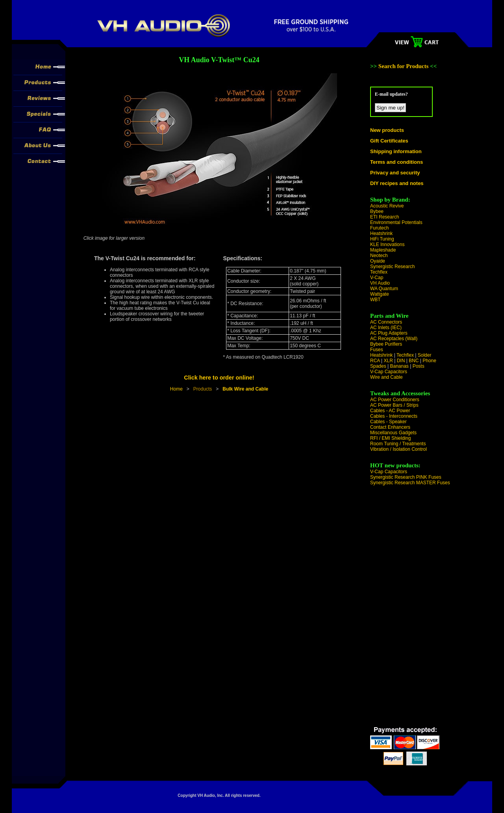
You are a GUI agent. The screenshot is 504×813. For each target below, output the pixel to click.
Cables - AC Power (390, 411)
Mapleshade (383, 250)
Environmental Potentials (396, 222)
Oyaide (378, 261)
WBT (375, 300)
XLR (388, 361)
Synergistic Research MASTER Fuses (410, 483)
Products (203, 389)
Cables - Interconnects (394, 416)
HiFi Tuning (382, 239)
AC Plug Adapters (389, 333)
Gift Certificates (389, 141)
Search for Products (404, 66)
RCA (375, 361)
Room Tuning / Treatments (398, 444)
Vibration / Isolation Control (398, 449)
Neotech (379, 256)
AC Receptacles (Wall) (394, 339)
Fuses (377, 350)
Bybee (377, 211)
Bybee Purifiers (386, 344)
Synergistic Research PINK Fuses (406, 477)
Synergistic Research (392, 267)
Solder (425, 355)
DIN (401, 361)
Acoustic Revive (387, 206)
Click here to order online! (219, 378)
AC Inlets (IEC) (386, 328)
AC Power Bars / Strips (394, 405)
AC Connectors (386, 322)
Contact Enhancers (390, 427)
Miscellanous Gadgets (393, 433)
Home (176, 389)
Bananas (399, 366)
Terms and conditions (397, 162)
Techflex (379, 272)
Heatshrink (381, 233)
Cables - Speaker (388, 422)
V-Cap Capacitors (389, 372)
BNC (414, 361)
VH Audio (380, 283)
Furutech (379, 228)
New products (387, 130)
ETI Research (384, 217)
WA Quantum (384, 289)
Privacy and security (395, 173)
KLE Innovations (387, 244)
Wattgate (380, 294)
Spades (378, 366)
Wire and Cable (386, 377)
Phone (429, 361)
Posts (419, 366)
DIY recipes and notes (397, 183)
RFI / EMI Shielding (390, 438)
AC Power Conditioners (395, 400)
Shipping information (396, 151)
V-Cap (377, 278)
